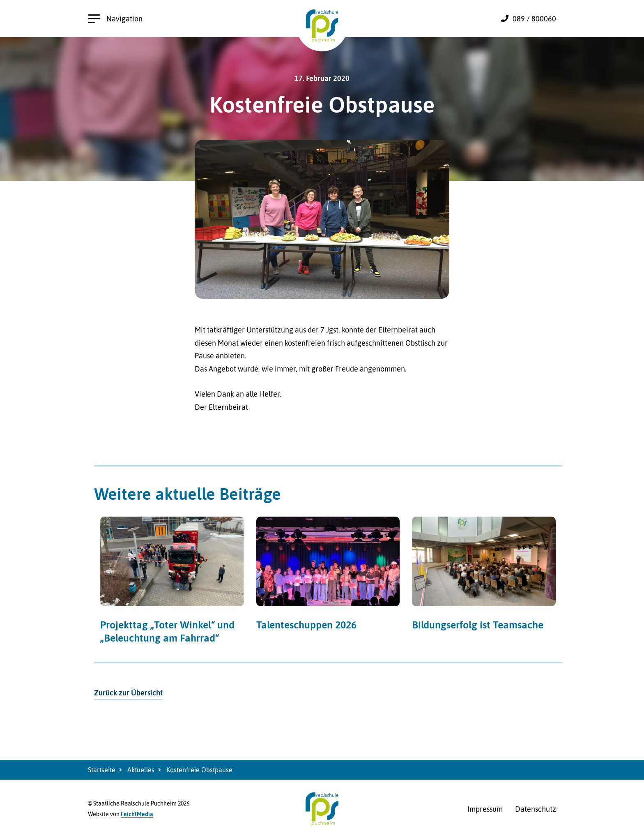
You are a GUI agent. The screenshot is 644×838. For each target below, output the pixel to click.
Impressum (485, 809)
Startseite (102, 770)
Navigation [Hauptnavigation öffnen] (115, 19)
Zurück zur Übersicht (128, 693)
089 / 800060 (534, 19)
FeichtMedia (137, 814)
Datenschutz (536, 809)
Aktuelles (141, 770)
